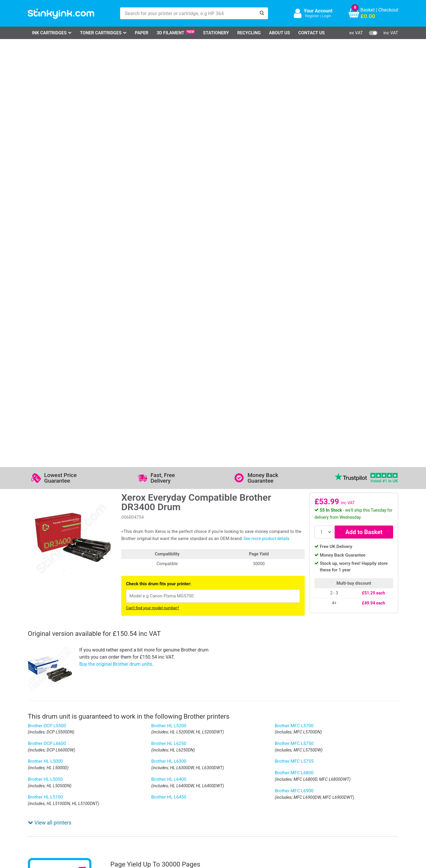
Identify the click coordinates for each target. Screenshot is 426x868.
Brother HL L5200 (169, 305)
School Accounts (219, 787)
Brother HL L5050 (45, 358)
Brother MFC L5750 (294, 323)
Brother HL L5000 (45, 340)
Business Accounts (221, 779)
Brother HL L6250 (169, 323)
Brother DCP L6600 (47, 323)
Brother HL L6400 (169, 358)
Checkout (388, 10)
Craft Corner (100, 805)
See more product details (266, 118)
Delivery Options (218, 770)
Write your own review (58, 664)
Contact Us (312, 33)
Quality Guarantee (168, 787)
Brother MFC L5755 (294, 340)
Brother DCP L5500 (47, 305)
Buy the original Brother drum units (116, 243)
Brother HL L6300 (169, 340)
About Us (279, 33)
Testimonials (163, 779)
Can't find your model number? (153, 187)
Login (327, 16)
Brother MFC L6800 (294, 352)
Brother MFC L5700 (294, 305)
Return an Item (103, 787)
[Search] (262, 13)
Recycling (249, 33)
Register (312, 16)
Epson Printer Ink (53, 787)
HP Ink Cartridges (53, 770)
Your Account (318, 11)
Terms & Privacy (166, 796)
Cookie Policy (163, 805)
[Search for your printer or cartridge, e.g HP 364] (188, 13)
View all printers (50, 386)
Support (157, 770)
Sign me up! (293, 780)
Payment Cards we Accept (229, 796)
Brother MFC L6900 (294, 370)
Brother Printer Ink (54, 796)
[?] (358, 537)
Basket (368, 10)
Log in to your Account (111, 770)
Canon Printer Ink (53, 779)
